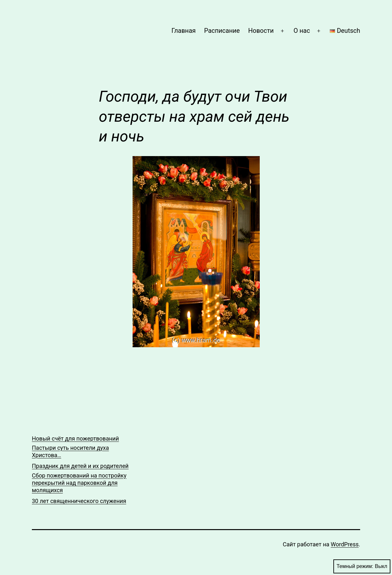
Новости (261, 31)
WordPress (345, 544)
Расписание (222, 31)
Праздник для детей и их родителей (80, 466)
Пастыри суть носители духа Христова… (70, 451)
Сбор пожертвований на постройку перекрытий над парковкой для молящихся (79, 483)
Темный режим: (362, 566)
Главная (184, 31)
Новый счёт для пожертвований (75, 438)
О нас (302, 31)
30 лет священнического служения (79, 501)
